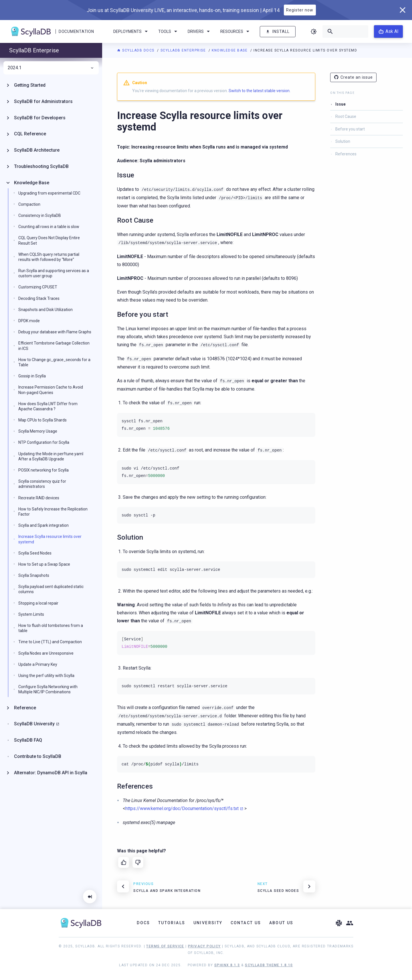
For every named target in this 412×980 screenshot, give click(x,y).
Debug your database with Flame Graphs (55, 332)
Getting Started (30, 85)
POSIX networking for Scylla (43, 470)
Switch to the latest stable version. (260, 91)
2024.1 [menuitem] (51, 68)
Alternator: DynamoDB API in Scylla (51, 773)
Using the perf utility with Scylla (46, 676)
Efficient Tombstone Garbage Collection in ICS (54, 346)
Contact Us (246, 923)
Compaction (29, 204)
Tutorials (172, 923)
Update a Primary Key (38, 664)
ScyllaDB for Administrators (43, 101)
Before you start (350, 129)
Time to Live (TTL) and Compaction (50, 642)
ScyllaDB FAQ (28, 740)
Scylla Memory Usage (38, 431)
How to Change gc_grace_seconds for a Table (54, 362)
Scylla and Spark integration (43, 525)
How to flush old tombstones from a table (51, 628)
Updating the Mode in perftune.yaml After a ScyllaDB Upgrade (51, 456)
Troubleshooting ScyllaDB (41, 166)
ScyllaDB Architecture (37, 150)
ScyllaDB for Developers (40, 118)
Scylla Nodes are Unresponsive (46, 653)
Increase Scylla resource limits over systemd (50, 539)
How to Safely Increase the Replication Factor (53, 512)
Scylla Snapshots (34, 575)
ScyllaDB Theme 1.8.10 (269, 965)
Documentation (76, 31)
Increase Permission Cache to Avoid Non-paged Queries (51, 390)
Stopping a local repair (38, 603)
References (346, 154)
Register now (300, 10)
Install (278, 32)
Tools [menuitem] (169, 31)
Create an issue (353, 77)
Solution (343, 141)
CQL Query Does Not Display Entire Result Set (49, 240)
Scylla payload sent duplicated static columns (51, 589)
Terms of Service (165, 946)
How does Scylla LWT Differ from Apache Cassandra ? (48, 406)
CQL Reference (30, 134)
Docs (143, 923)
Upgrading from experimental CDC (49, 193)
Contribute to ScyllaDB (38, 756)
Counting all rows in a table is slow (49, 227)
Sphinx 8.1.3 (227, 965)
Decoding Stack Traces (39, 298)
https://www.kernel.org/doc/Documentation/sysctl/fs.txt (182, 808)
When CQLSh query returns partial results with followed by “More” (49, 257)
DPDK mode (29, 321)
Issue (340, 104)
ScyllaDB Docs (136, 50)
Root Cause (346, 116)
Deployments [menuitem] (131, 31)
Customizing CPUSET (38, 287)
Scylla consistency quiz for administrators (42, 484)
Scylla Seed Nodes (35, 553)
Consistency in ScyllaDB (40, 215)
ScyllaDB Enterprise (184, 50)
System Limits (31, 614)
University (208, 923)
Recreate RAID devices (39, 498)
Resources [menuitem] (236, 31)
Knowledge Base (230, 50)
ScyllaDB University (34, 724)
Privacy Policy (204, 946)
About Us (281, 923)
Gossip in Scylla (32, 376)
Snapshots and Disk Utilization (45, 310)
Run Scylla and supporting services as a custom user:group (54, 273)
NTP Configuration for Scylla (44, 442)
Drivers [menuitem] (200, 31)
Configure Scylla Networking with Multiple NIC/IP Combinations (48, 689)
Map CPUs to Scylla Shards (42, 420)
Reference (25, 708)
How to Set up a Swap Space (44, 564)
